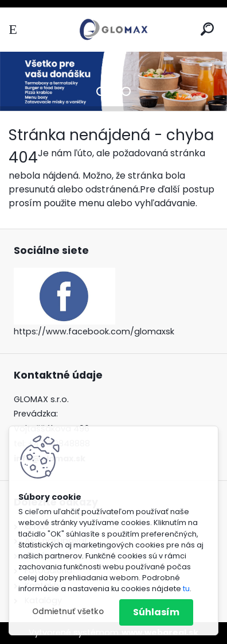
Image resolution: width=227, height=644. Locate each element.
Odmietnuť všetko (68, 612)
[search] (207, 29)
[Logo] (113, 30)
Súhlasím (156, 612)
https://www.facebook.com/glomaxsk (94, 331)
